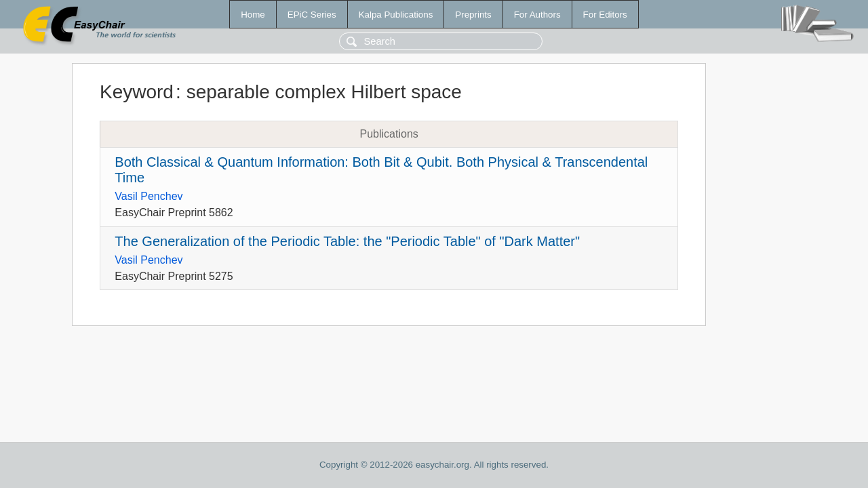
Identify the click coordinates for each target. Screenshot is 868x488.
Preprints (473, 15)
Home (253, 15)
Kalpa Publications (396, 15)
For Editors (605, 15)
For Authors (537, 15)
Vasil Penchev (149, 196)
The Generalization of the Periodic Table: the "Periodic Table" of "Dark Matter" (347, 241)
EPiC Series (312, 15)
